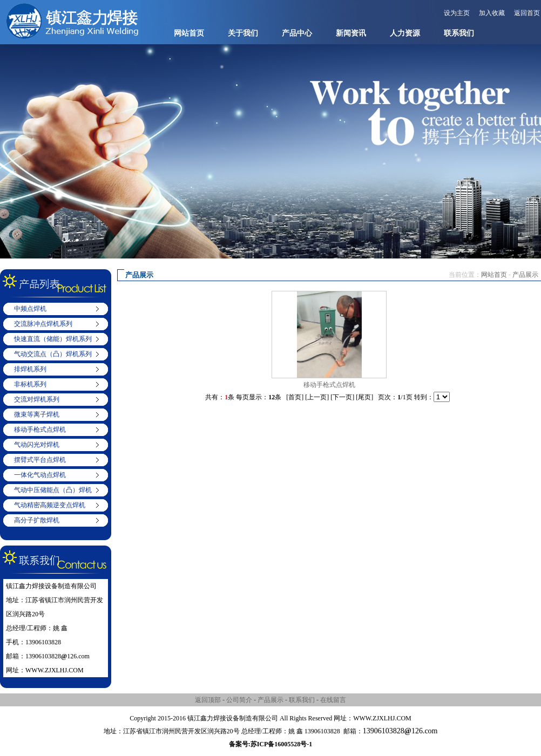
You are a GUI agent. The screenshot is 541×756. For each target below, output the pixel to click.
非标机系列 (30, 384)
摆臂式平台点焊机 (40, 460)
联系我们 (459, 33)
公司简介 (239, 700)
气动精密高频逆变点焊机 (50, 505)
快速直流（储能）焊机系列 (53, 339)
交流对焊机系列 (37, 399)
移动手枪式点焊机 (40, 430)
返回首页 (527, 13)
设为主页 (457, 13)
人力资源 (405, 33)
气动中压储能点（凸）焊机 (53, 490)
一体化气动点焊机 (40, 475)
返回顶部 (208, 700)
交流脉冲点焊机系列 (43, 324)
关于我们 (243, 33)
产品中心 (297, 33)
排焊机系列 (30, 369)
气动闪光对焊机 (37, 445)
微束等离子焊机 (37, 414)
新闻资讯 (351, 33)
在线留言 (333, 700)
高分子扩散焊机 (37, 520)
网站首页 (189, 33)
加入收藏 (492, 13)
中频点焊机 (30, 309)
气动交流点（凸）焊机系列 (53, 354)
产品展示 (525, 275)
